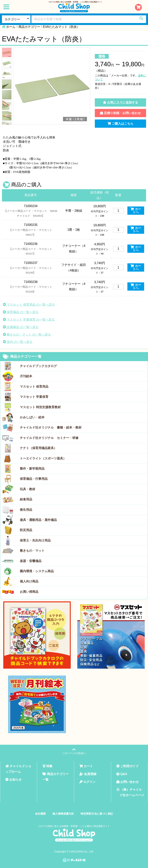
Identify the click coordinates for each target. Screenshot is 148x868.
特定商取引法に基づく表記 (97, 814)
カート (86, 766)
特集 (47, 766)
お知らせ (13, 780)
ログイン (87, 782)
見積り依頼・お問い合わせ (120, 113)
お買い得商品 (29, 592)
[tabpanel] (52, 86)
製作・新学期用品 (32, 469)
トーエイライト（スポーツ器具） (43, 458)
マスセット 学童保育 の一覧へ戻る (29, 320)
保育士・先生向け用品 (35, 540)
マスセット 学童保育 (34, 397)
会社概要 (40, 814)
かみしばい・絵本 (32, 417)
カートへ (136, 211)
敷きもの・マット (32, 551)
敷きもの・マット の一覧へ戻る (27, 335)
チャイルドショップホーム (18, 769)
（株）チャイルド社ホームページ (130, 792)
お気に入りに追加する (120, 102)
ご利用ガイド (128, 766)
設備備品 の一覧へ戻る (21, 327)
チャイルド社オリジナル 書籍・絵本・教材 (51, 427)
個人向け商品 (29, 581)
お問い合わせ (128, 782)
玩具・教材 (28, 489)
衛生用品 (26, 510)
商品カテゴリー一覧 (22, 357)
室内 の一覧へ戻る (18, 342)
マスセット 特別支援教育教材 (40, 407)
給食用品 (26, 499)
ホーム (11, 27)
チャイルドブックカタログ (38, 366)
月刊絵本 (26, 376)
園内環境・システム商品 (37, 571)
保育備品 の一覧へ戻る (21, 312)
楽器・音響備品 (31, 561)
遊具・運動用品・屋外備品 (38, 520)
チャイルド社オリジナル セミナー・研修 (49, 438)
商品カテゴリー (29, 27)
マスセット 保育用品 (34, 387)
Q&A (122, 774)
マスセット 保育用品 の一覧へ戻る (29, 305)
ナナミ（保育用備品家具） (38, 448)
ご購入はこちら (120, 124)
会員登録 (88, 774)
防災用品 (26, 530)
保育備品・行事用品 (34, 479)
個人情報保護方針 (63, 814)
